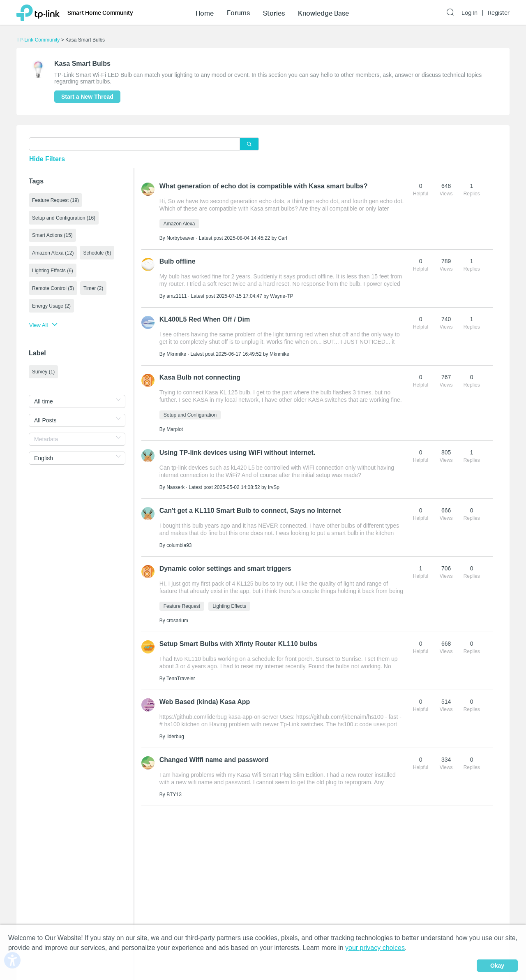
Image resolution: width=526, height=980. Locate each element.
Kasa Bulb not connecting (200, 377)
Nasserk (175, 487)
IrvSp (274, 487)
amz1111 (176, 296)
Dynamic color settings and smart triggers (225, 569)
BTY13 (174, 795)
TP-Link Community (38, 40)
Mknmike (176, 354)
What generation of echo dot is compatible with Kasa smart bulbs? (264, 186)
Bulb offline (178, 261)
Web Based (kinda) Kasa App (205, 702)
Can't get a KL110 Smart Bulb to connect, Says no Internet (250, 511)
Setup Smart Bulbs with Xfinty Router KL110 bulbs (238, 644)
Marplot (175, 429)
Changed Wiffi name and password (214, 760)
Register (499, 13)
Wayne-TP (281, 296)
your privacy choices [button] (375, 948)
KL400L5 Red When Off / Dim (205, 319)
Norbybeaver (181, 238)
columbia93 (179, 545)
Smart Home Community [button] (100, 13)
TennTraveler (181, 679)
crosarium (177, 621)
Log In (469, 13)
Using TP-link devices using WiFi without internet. (237, 453)
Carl (283, 238)
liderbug (175, 737)
